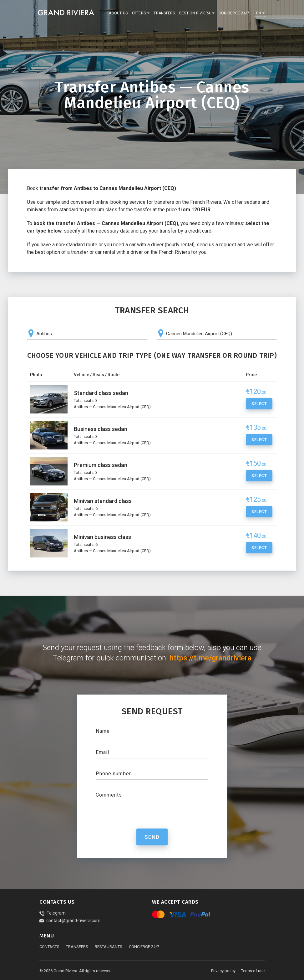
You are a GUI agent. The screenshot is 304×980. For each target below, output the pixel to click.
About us (118, 13)
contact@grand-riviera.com (70, 921)
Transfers (164, 13)
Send (152, 837)
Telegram (53, 913)
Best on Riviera (195, 13)
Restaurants (109, 947)
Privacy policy (223, 971)
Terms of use (253, 971)
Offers (139, 13)
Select (259, 405)
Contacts (49, 947)
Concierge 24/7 (234, 13)
